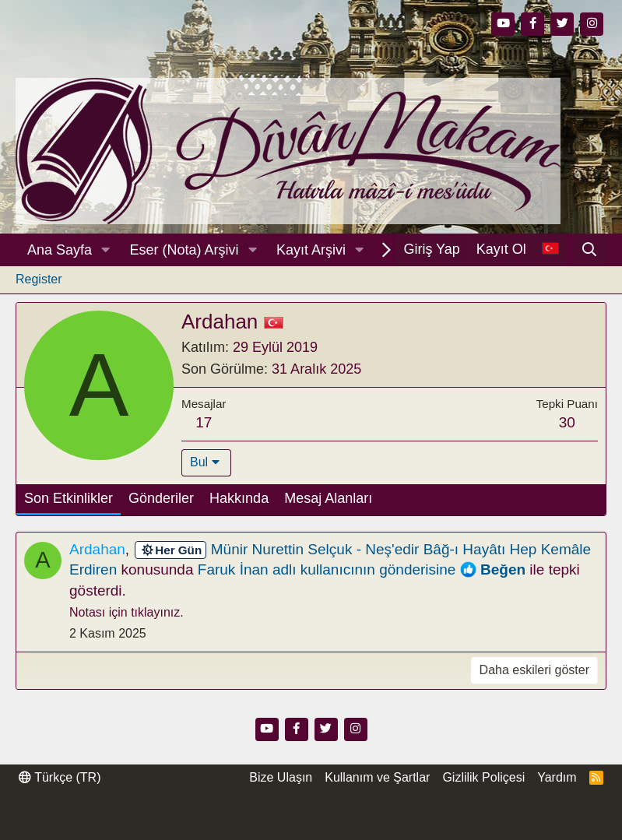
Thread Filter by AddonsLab (311, 824)
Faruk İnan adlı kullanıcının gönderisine (327, 569)
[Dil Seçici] (550, 250)
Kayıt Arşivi (311, 250)
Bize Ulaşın (281, 777)
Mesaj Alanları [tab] (328, 498)
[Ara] (590, 250)
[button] (106, 250)
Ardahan (97, 549)
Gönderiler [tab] (161, 498)
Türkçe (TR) (60, 777)
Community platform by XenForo (311, 809)
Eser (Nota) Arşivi (184, 250)
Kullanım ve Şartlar (377, 777)
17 (204, 422)
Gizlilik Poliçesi (483, 777)
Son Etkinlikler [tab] (69, 498)
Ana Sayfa (60, 250)
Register (39, 279)
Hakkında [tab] (239, 498)
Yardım (557, 777)
